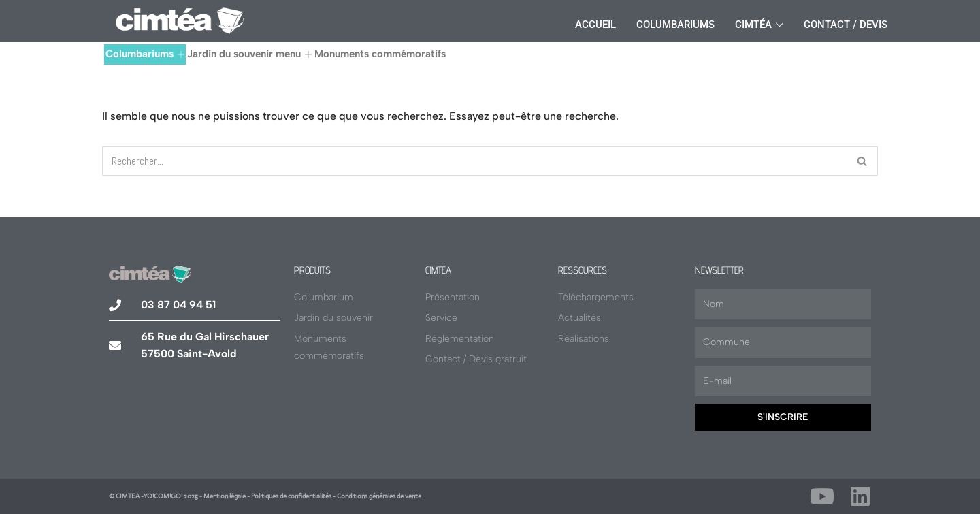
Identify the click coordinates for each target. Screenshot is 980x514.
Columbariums (675, 25)
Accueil (595, 25)
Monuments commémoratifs (380, 54)
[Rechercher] (475, 161)
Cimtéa (759, 25)
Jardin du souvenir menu (249, 54)
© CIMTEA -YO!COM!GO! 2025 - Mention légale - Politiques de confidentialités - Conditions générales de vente (265, 496)
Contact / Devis (846, 25)
